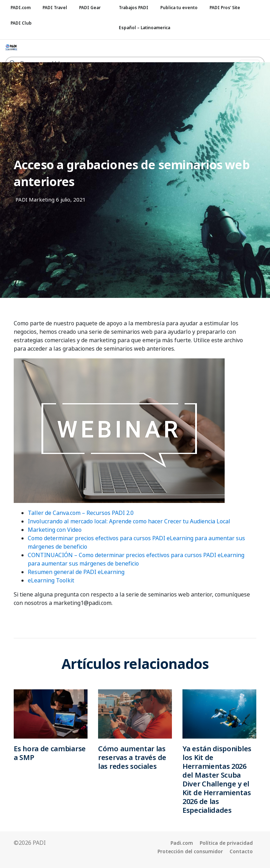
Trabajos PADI (134, 8)
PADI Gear (90, 8)
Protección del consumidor (190, 851)
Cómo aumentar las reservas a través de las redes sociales (132, 757)
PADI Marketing (35, 199)
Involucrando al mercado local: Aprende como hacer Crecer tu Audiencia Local (129, 521)
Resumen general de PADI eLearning (76, 572)
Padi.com (182, 843)
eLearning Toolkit (51, 580)
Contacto (241, 851)
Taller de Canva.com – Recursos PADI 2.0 (81, 513)
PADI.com (21, 8)
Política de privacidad (226, 843)
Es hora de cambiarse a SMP (50, 753)
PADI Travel (55, 8)
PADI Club (21, 23)
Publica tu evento (179, 8)
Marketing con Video (55, 530)
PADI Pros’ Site (225, 8)
